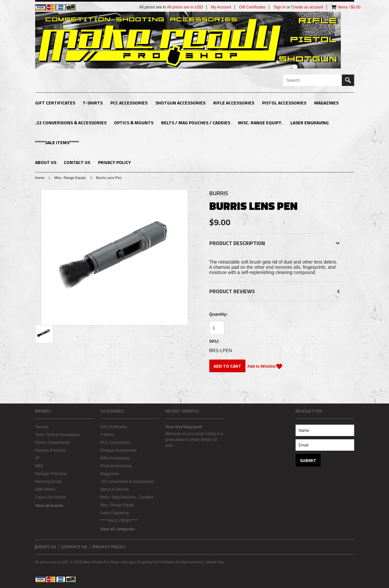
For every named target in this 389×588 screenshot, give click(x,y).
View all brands (49, 506)
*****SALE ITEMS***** (57, 142)
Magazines (326, 103)
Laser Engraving (310, 123)
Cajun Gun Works (50, 497)
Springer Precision (51, 474)
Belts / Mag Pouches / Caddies (196, 123)
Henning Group (48, 482)
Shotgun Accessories (180, 103)
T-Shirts (93, 103)
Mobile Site (215, 562)
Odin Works (45, 489)
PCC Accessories (129, 103)
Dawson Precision (51, 450)
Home (40, 178)
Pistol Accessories (284, 103)
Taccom (42, 427)
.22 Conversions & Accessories (71, 123)
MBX (39, 466)
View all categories (118, 529)
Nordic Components (52, 443)
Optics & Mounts (134, 123)
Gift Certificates (55, 103)
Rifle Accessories (234, 103)
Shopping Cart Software (156, 562)
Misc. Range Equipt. (260, 123)
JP (37, 458)
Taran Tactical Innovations (58, 435)
